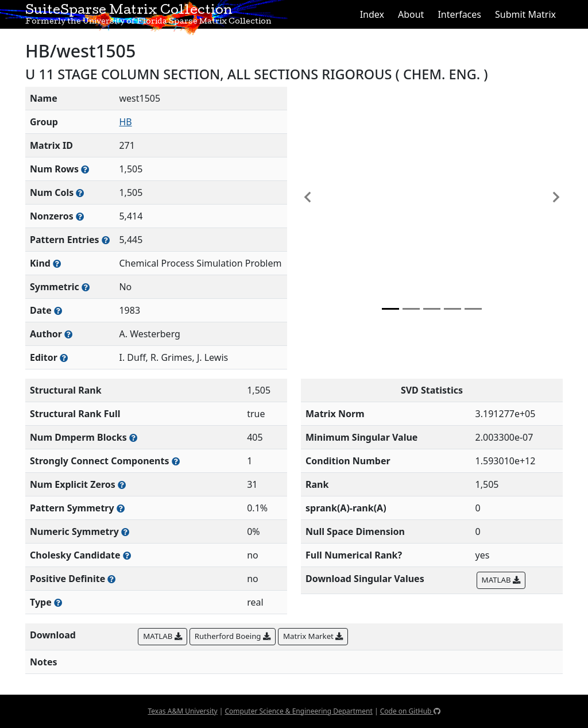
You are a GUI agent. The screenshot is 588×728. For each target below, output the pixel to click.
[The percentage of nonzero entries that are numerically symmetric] (125, 532)
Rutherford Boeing (233, 636)
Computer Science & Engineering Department (298, 711)
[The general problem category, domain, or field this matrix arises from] (57, 263)
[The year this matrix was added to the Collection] (58, 311)
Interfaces (459, 14)
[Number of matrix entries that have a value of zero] (122, 485)
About (411, 14)
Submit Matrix (525, 14)
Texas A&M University (182, 711)
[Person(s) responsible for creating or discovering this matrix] (68, 334)
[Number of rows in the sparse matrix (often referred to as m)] (85, 169)
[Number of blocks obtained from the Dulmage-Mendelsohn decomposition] (133, 438)
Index (372, 14)
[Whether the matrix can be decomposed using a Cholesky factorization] (127, 555)
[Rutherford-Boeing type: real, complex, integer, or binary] (58, 602)
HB (125, 122)
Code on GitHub (410, 711)
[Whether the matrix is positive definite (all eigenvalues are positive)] (111, 579)
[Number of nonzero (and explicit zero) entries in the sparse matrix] (106, 240)
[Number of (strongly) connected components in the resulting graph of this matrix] (176, 461)
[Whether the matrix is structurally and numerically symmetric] (86, 287)
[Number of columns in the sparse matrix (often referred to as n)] (80, 193)
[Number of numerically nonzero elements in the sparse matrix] (80, 216)
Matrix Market (313, 636)
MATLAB (501, 580)
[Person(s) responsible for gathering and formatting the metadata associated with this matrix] (64, 358)
